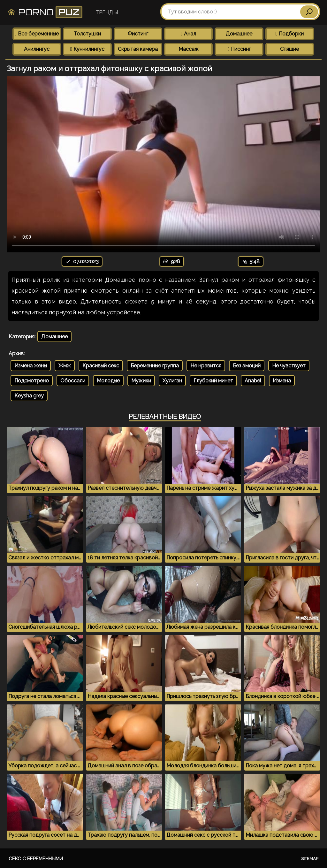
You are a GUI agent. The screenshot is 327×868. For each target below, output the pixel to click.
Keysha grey (29, 396)
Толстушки (87, 34)
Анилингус (37, 49)
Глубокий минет (213, 381)
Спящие (289, 49)
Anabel (253, 381)
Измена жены (31, 366)
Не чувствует (289, 366)
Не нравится (206, 366)
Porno (45, 12)
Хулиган (172, 381)
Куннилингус (87, 49)
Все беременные (37, 34)
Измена (282, 381)
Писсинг (239, 49)
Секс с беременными (36, 859)
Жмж (65, 366)
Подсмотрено (32, 381)
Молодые (108, 381)
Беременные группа (155, 366)
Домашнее (239, 34)
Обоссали (73, 381)
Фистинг (138, 34)
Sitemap (310, 859)
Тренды (107, 12)
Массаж (189, 49)
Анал (188, 34)
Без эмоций (247, 366)
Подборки (290, 34)
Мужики (141, 381)
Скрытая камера (138, 49)
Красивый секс (101, 366)
